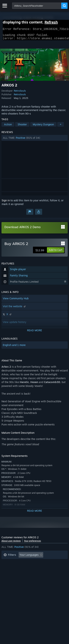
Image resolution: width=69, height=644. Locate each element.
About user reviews (11, 543)
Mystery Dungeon (43, 127)
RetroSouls (20, 93)
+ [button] (61, 127)
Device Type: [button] (11, 579)
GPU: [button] (49, 574)
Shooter (22, 127)
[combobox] (37, 6)
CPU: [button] (36, 574)
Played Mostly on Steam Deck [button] (40, 568)
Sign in (6, 203)
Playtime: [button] (9, 568)
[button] (35, 140)
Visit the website (15, 308)
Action (8, 127)
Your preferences (32, 543)
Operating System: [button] (15, 574)
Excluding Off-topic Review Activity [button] (25, 563)
